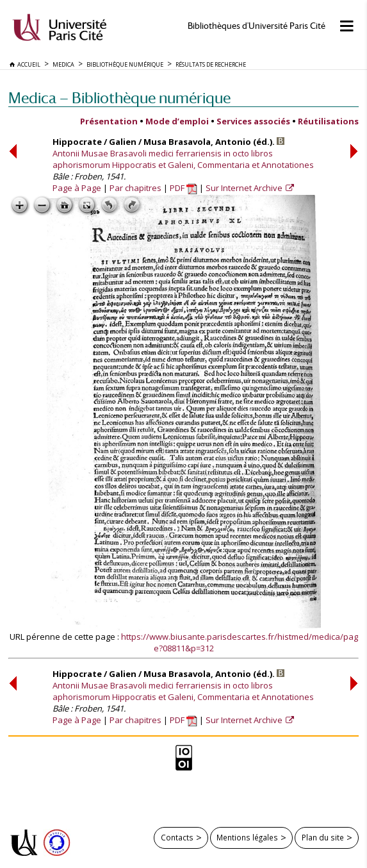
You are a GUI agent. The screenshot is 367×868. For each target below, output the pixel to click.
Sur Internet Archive (245, 188)
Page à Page (77, 188)
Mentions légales (247, 837)
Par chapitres (135, 188)
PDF (183, 188)
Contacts (177, 837)
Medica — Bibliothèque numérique (119, 98)
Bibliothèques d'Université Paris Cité (257, 26)
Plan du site (323, 837)
